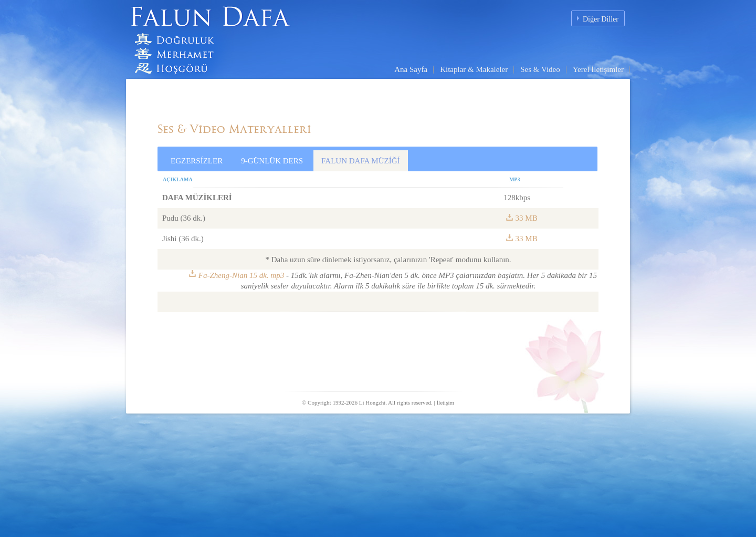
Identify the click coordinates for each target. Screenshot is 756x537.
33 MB (527, 218)
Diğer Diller (601, 19)
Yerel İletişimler (598, 69)
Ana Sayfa (411, 69)
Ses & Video (540, 69)
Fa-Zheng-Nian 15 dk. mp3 (241, 275)
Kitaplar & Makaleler (474, 69)
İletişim (445, 402)
